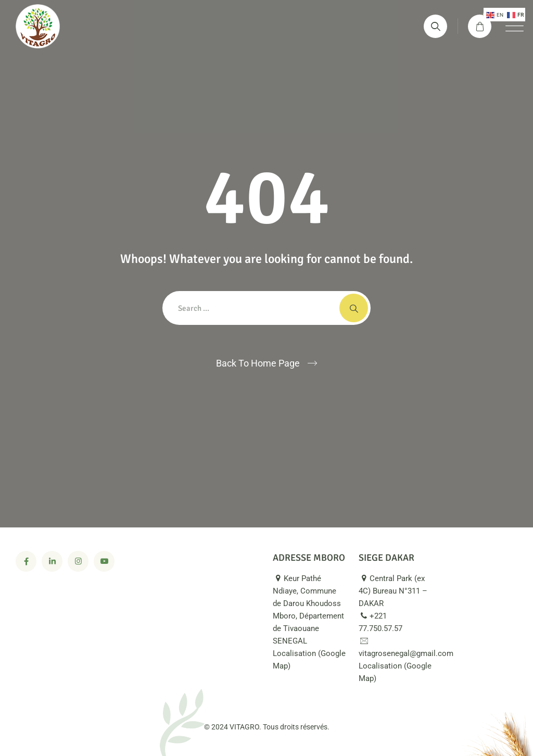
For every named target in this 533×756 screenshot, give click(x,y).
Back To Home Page (258, 363)
